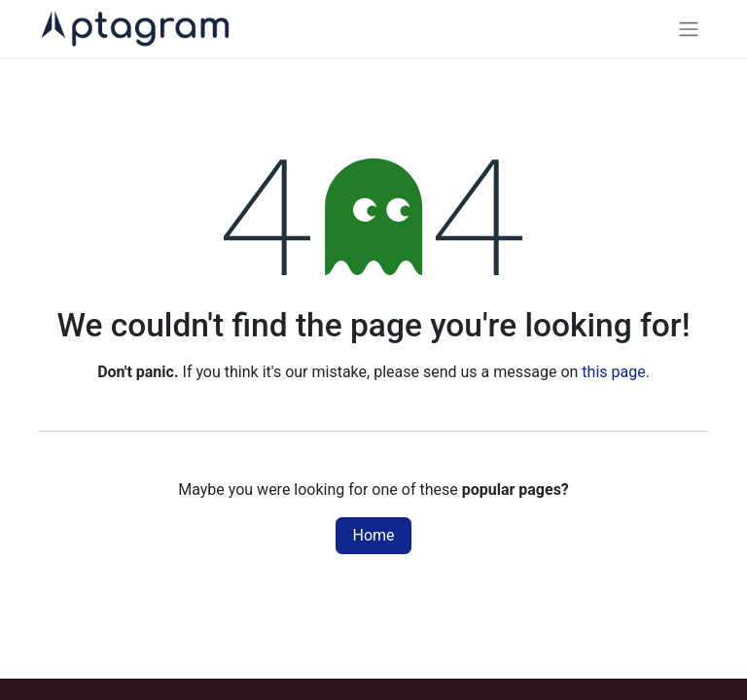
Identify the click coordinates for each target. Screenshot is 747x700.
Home (373, 535)
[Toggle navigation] (689, 29)
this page (613, 372)
